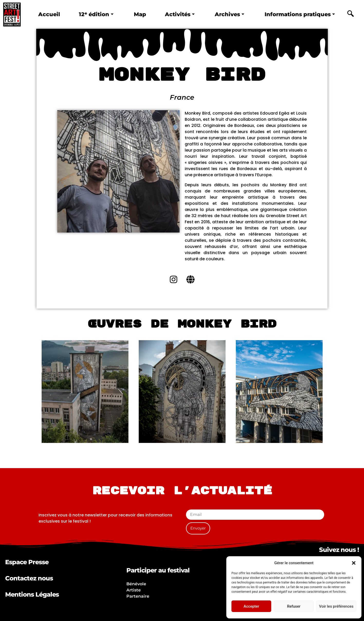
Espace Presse (27, 562)
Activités (177, 14)
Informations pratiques (298, 14)
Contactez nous (29, 578)
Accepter (251, 606)
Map (138, 14)
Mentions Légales (32, 594)
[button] (354, 563)
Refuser (294, 606)
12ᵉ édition (95, 14)
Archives (226, 14)
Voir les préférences (336, 606)
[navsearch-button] (351, 14)
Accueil (49, 14)
